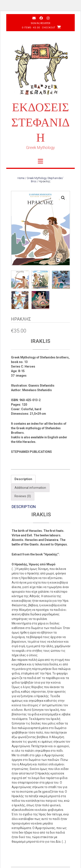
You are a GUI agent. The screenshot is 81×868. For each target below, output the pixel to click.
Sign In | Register (40, 23)
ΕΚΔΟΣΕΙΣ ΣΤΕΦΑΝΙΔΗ (41, 122)
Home (21, 178)
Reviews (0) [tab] (23, 497)
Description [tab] (23, 479)
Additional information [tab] (30, 488)
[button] (63, 198)
